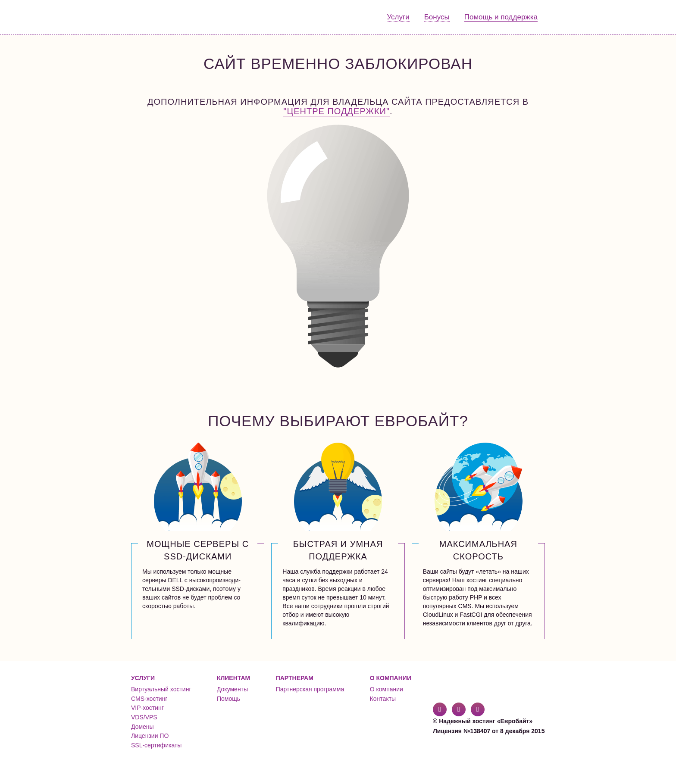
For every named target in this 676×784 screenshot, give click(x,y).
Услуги (398, 17)
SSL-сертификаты (156, 745)
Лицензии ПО (150, 736)
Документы (232, 689)
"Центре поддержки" (336, 111)
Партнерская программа (310, 689)
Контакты (383, 699)
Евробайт (166, 17)
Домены (142, 727)
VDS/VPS (144, 717)
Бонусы (437, 17)
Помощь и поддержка (501, 17)
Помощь (228, 699)
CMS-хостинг (149, 699)
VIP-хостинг (147, 708)
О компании (387, 689)
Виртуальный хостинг (161, 689)
